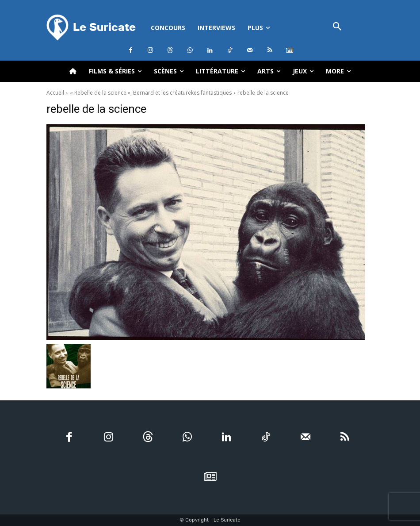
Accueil (55, 93)
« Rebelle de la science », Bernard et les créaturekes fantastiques (151, 93)
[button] (337, 27)
